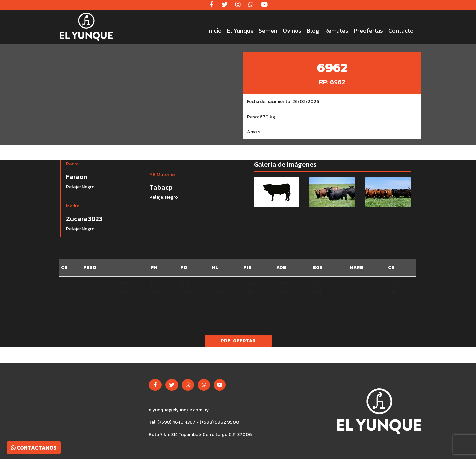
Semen (268, 31)
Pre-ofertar (238, 341)
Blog (313, 31)
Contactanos (34, 448)
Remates (336, 31)
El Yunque (240, 31)
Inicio (215, 31)
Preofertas (368, 31)
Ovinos (292, 31)
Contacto (401, 31)
